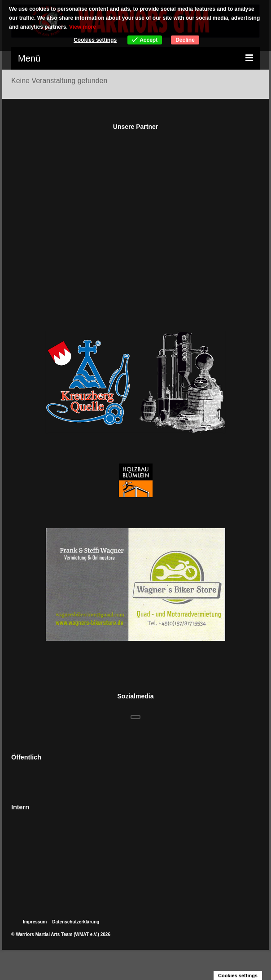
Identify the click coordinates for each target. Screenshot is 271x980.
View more (83, 27)
